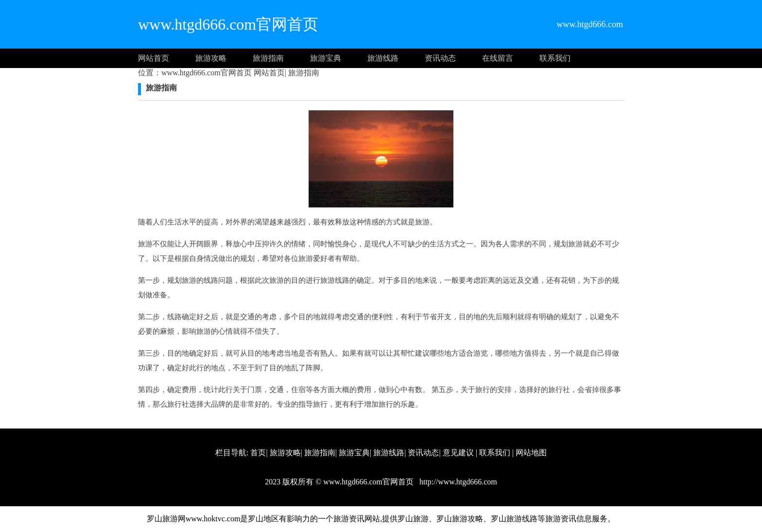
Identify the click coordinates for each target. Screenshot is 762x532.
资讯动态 (440, 58)
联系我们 (555, 58)
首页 (258, 453)
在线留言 (498, 58)
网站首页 (154, 58)
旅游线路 (383, 58)
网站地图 (531, 453)
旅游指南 (268, 58)
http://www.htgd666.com (457, 482)
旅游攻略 (211, 58)
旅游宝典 (326, 58)
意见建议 (458, 453)
